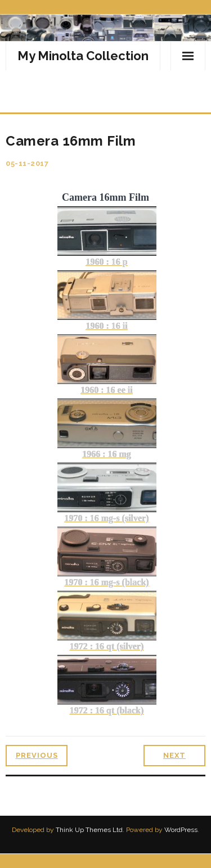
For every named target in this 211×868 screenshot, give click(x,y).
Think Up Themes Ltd (89, 830)
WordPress (181, 830)
